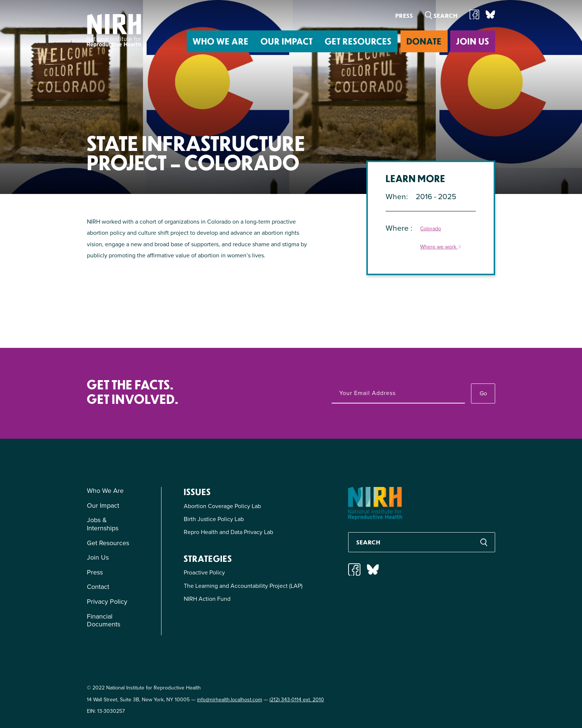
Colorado (431, 229)
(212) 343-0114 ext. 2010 (297, 700)
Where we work (441, 247)
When (396, 196)
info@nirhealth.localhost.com (230, 700)
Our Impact (287, 41)
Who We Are (221, 41)
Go (483, 393)
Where (398, 228)
